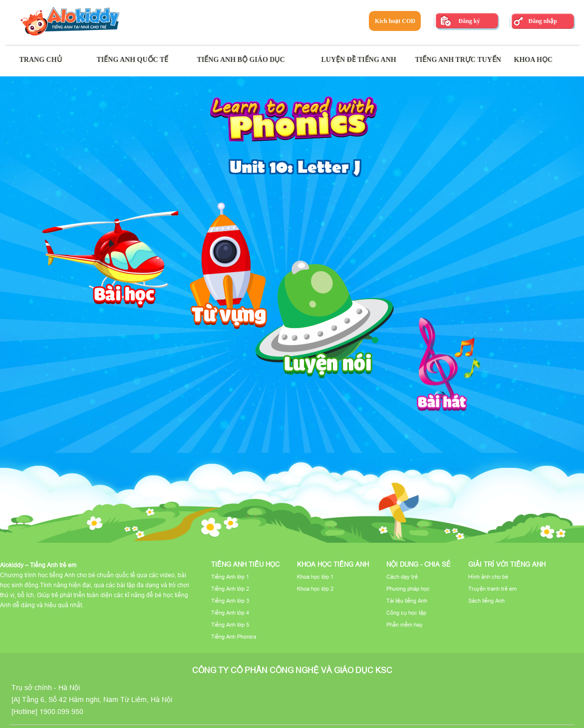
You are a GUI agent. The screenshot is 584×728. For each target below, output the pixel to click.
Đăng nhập (542, 21)
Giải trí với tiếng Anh (507, 564)
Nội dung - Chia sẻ (419, 564)
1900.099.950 (61, 712)
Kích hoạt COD (395, 21)
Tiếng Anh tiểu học (245, 564)
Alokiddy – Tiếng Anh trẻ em (38, 565)
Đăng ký (469, 21)
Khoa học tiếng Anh (333, 564)
